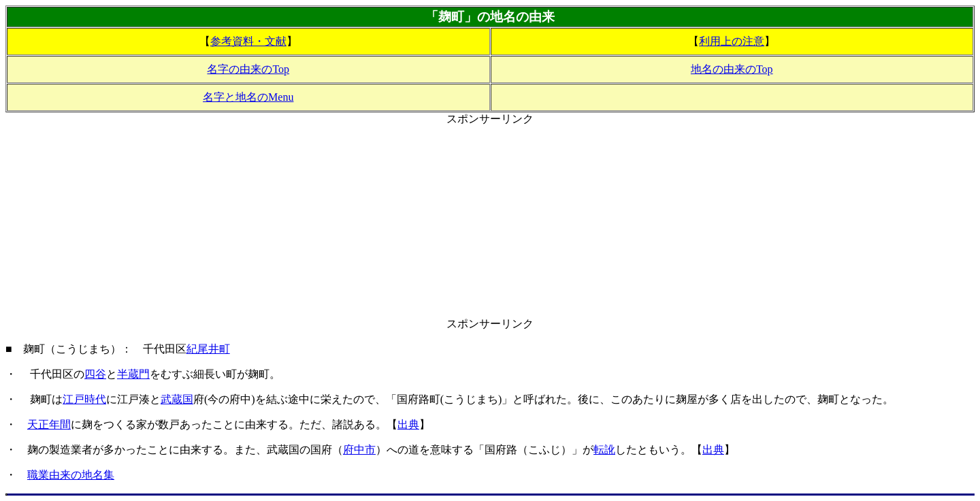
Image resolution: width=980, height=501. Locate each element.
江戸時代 (84, 399)
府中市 (359, 450)
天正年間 (49, 424)
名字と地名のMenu (248, 97)
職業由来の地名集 (71, 475)
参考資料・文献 (248, 41)
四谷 (95, 374)
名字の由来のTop (248, 69)
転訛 (604, 450)
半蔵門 (133, 374)
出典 (408, 424)
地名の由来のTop (732, 69)
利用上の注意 (732, 41)
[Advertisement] (490, 222)
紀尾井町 (208, 349)
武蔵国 (177, 399)
